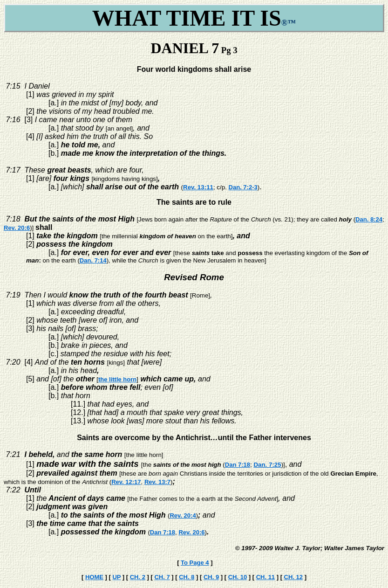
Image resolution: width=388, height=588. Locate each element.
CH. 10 (238, 577)
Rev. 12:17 (126, 482)
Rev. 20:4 (183, 515)
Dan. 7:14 (93, 260)
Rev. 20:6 (17, 228)
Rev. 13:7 (157, 482)
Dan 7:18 (238, 465)
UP (116, 577)
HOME (94, 577)
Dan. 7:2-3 (243, 187)
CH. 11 (265, 577)
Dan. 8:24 (369, 219)
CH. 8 (187, 577)
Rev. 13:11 (198, 187)
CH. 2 (138, 577)
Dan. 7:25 (267, 465)
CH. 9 (211, 577)
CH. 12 (293, 577)
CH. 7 (162, 577)
